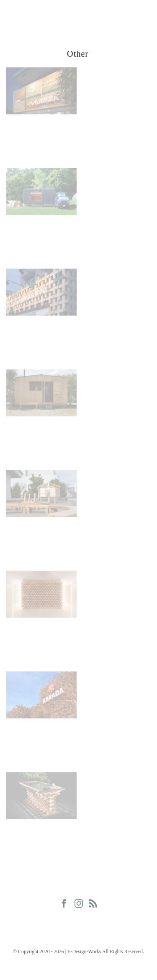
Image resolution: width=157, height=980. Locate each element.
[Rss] (93, 904)
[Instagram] (79, 904)
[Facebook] (64, 904)
